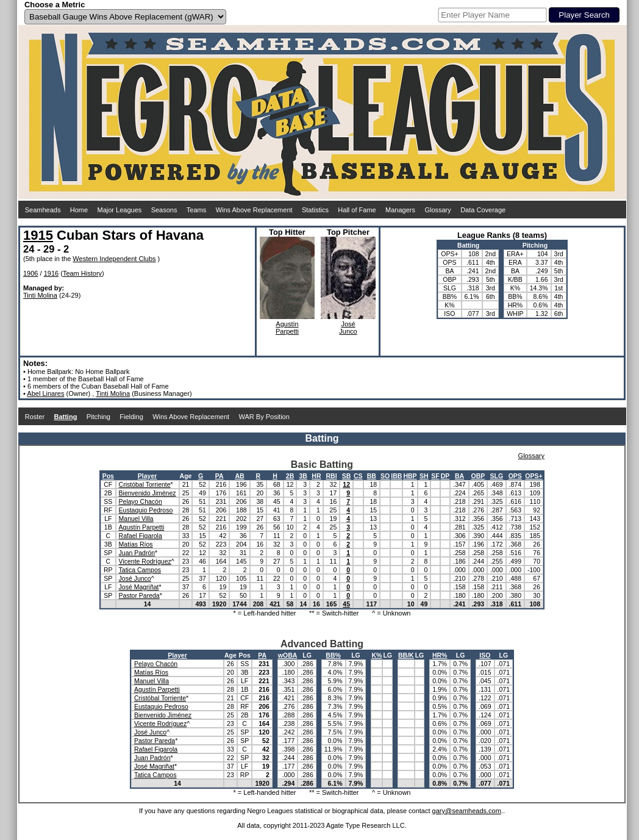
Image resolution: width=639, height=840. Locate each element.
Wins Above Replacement (254, 210)
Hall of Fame (357, 210)
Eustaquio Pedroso (146, 510)
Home (79, 210)
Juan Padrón (137, 553)
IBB (396, 476)
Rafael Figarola (141, 536)
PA (220, 476)
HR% (440, 655)
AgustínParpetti (287, 328)
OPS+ (534, 476)
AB (239, 476)
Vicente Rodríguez (145, 561)
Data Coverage (483, 210)
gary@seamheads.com (467, 811)
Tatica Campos (140, 570)
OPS (515, 476)
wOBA (288, 655)
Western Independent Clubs (114, 259)
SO (385, 476)
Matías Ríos (136, 544)
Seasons (164, 210)
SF (435, 476)
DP (445, 476)
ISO (485, 655)
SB (347, 476)
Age (186, 476)
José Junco (135, 578)
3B (303, 476)
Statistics (315, 210)
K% (377, 655)
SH (424, 476)
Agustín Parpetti (142, 527)
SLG (497, 476)
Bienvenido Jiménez (148, 493)
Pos (108, 476)
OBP (478, 476)
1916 (51, 273)
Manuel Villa (136, 519)
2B (290, 476)
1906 (30, 273)
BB (372, 476)
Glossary (437, 210)
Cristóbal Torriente (145, 484)
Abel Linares (45, 393)
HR (316, 476)
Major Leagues (120, 210)
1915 (38, 235)
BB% (333, 655)
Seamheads (43, 210)
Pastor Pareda (139, 595)
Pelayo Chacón (141, 501)
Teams (196, 210)
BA (459, 476)
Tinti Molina (40, 295)
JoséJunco (348, 328)
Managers (400, 210)
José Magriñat (139, 587)
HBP (410, 476)
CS (358, 476)
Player (148, 476)
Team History (82, 273)
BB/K (406, 655)
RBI (331, 476)
